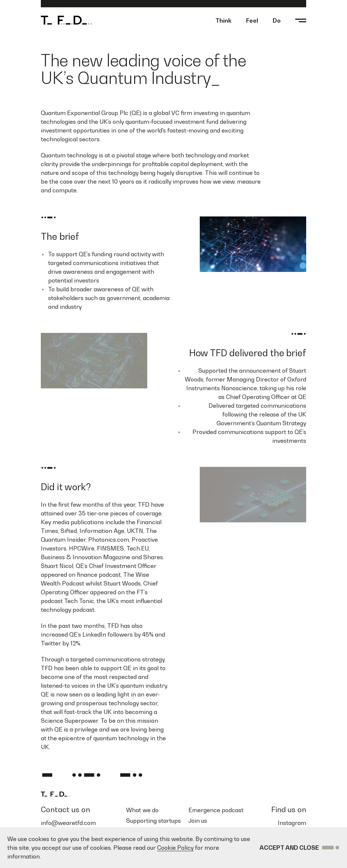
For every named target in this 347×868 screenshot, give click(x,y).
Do (277, 20)
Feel (252, 20)
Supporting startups (153, 821)
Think (223, 20)
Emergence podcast (216, 810)
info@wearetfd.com (68, 823)
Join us (198, 821)
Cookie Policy (175, 848)
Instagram (292, 823)
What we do (142, 810)
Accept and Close (300, 848)
